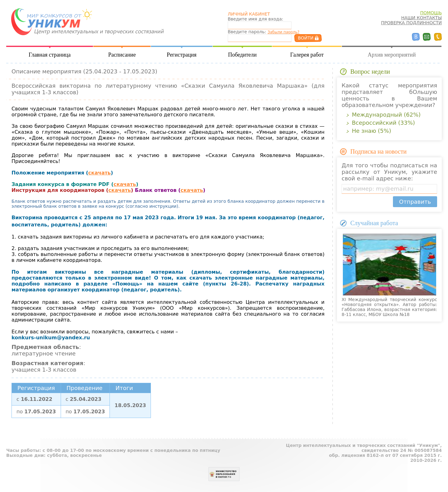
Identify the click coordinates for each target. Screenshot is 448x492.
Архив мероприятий (392, 55)
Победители (242, 55)
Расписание (122, 55)
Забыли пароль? (283, 32)
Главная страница (50, 55)
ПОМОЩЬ (431, 13)
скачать (100, 173)
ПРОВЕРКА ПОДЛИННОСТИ (411, 23)
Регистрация (182, 55)
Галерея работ (307, 55)
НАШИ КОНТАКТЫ (422, 18)
